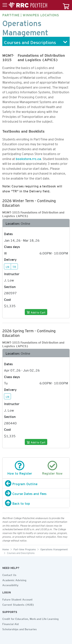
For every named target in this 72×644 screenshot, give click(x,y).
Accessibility (10, 585)
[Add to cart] (36, 312)
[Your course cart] (66, 5)
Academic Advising (14, 580)
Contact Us (9, 574)
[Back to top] (36, 503)
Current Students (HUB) (18, 604)
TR (14, 266)
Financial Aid (10, 623)
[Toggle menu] (25, 5)
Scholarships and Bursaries (19, 629)
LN (7, 266)
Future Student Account (17, 599)
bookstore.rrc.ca (28, 158)
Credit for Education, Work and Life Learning (30, 618)
